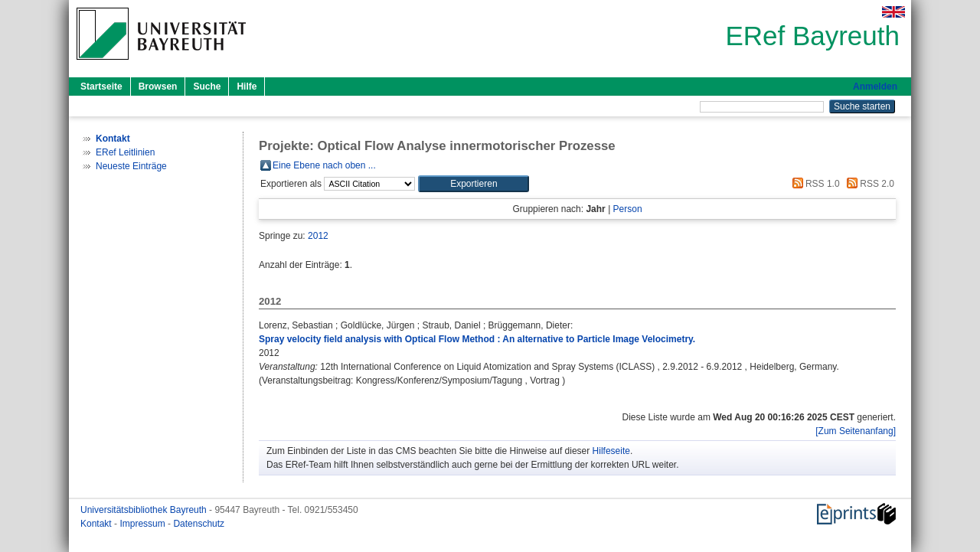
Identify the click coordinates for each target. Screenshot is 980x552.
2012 (318, 236)
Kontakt (97, 524)
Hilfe (247, 87)
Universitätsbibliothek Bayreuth (145, 510)
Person (628, 209)
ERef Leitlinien (125, 152)
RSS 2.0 (868, 184)
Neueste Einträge (131, 166)
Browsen (158, 87)
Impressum (144, 524)
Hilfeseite (611, 451)
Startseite (101, 87)
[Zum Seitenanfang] (856, 431)
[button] (474, 184)
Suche (207, 87)
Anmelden (875, 87)
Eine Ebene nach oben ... (324, 165)
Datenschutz (199, 524)
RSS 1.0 (814, 184)
